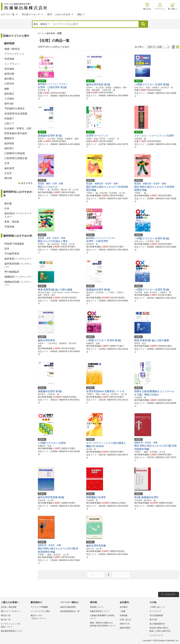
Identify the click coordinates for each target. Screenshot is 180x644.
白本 (7, 208)
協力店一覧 (6, 619)
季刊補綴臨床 (12, 272)
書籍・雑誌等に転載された (104, 625)
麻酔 (7, 89)
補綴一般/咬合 (12, 49)
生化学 (8, 173)
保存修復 (9, 69)
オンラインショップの (15, 626)
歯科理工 (9, 148)
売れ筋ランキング (31, 14)
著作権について (97, 607)
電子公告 (153, 619)
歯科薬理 (9, 168)
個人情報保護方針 (157, 624)
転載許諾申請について (100, 611)
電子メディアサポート (11, 611)
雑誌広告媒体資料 (68, 607)
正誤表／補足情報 (9, 607)
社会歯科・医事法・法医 (18, 128)
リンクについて (156, 635)
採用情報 (124, 615)
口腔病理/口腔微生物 (16, 158)
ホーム (41, 33)
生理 (7, 163)
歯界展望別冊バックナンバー (18, 265)
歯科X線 (9, 104)
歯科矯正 (9, 94)
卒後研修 (9, 227)
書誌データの (45, 617)
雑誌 (80, 14)
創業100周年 (125, 628)
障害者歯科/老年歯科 (16, 133)
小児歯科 (9, 99)
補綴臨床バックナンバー (18, 277)
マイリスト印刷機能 (39, 607)
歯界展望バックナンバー (18, 259)
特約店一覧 (6, 615)
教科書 (8, 203)
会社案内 (124, 607)
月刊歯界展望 (12, 254)
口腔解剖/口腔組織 (15, 153)
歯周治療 (9, 74)
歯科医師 (51, 33)
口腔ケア (9, 123)
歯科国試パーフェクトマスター (18, 215)
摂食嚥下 (9, 119)
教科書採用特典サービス (12, 631)
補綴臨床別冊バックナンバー (18, 283)
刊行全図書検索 (156, 615)
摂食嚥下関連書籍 (14, 244)
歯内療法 (9, 79)
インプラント (12, 64)
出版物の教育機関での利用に (104, 617)
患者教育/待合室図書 (16, 114)
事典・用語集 (12, 222)
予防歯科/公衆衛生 (15, 108)
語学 (7, 249)
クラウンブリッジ (14, 54)
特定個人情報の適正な (163, 630)
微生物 (8, 178)
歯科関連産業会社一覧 (70, 611)
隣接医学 (9, 138)
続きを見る (27, 183)
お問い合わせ (126, 619)
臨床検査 (9, 143)
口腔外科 (9, 84)
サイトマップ (155, 611)
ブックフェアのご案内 (40, 611)
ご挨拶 (123, 611)
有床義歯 (9, 59)
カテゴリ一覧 (8, 14)
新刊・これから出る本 (59, 14)
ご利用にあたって (157, 607)
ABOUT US (125, 624)
